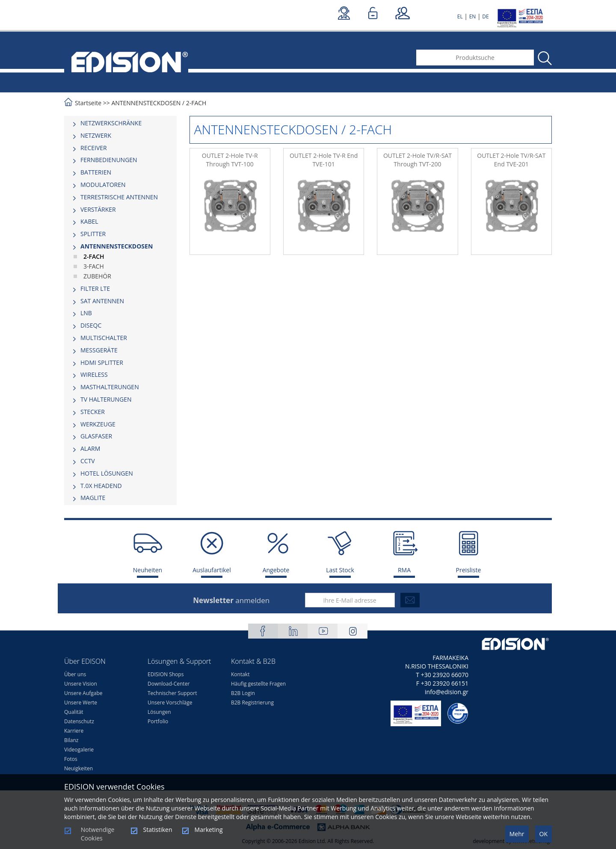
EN (473, 16)
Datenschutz (79, 721)
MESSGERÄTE (99, 350)
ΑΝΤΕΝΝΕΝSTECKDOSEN (146, 103)
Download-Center (169, 684)
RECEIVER (94, 148)
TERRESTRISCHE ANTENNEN (119, 197)
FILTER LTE (95, 288)
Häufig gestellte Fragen (258, 684)
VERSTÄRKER (98, 209)
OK (543, 834)
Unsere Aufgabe (83, 693)
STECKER (93, 412)
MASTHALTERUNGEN (110, 387)
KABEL (89, 221)
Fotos (71, 759)
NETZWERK (96, 135)
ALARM (90, 448)
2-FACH (196, 103)
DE (485, 16)
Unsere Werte (81, 703)
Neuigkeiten (78, 768)
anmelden (231, 600)
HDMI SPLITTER (102, 362)
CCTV (88, 461)
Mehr (517, 834)
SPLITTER (93, 234)
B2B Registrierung (252, 703)
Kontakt (240, 674)
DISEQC (91, 325)
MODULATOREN (103, 185)
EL (460, 16)
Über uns (75, 674)
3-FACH (94, 266)
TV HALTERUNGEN (106, 399)
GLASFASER (96, 436)
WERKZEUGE (98, 424)
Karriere (74, 731)
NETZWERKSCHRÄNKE (111, 123)
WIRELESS (94, 374)
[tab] (120, 123)
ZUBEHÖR (97, 276)
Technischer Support (172, 693)
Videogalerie (79, 750)
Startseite (88, 103)
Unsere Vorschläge (170, 703)
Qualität (74, 712)
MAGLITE (93, 498)
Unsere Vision (81, 684)
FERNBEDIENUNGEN (109, 160)
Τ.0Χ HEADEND (101, 486)
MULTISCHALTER (104, 338)
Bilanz (71, 740)
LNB (86, 313)
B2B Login (243, 693)
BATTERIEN (96, 172)
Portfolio (158, 721)
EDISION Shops (166, 674)
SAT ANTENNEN (102, 301)
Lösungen (159, 712)
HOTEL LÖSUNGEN (107, 473)
